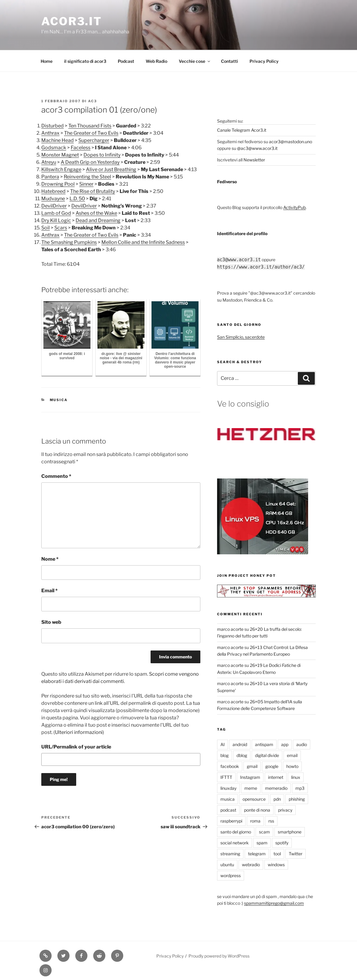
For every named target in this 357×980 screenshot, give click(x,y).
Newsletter (254, 160)
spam (262, 843)
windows (276, 865)
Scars (61, 228)
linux (296, 777)
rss (271, 821)
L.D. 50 (77, 199)
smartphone (290, 832)
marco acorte (230, 629)
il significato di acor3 (85, 61)
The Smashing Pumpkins (69, 242)
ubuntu (227, 865)
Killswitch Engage (61, 169)
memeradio (276, 788)
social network (235, 843)
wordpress (231, 875)
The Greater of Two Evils (91, 133)
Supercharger (94, 140)
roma (255, 821)
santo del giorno (236, 832)
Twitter (296, 854)
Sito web (51, 622)
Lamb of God (56, 213)
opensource (254, 799)
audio (302, 744)
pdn (277, 799)
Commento (56, 476)
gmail (252, 766)
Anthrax (50, 133)
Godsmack (54, 148)
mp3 (300, 788)
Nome (50, 559)
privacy (285, 810)
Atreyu (49, 162)
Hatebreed (53, 191)
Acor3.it (72, 21)
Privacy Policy (264, 61)
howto (292, 766)
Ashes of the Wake (96, 213)
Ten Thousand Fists (90, 126)
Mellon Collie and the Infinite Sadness (143, 242)
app (285, 744)
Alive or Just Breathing (111, 169)
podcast (228, 810)
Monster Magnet (60, 155)
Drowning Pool (58, 184)
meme (251, 788)
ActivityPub (294, 207)
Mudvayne (53, 199)
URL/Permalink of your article (76, 747)
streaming (230, 854)
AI (223, 744)
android (240, 744)
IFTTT (226, 777)
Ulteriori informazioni (79, 732)
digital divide (267, 755)
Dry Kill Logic (56, 220)
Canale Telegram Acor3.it (242, 130)
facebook (230, 766)
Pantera (50, 177)
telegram (257, 854)
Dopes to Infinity (102, 155)
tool (277, 854)
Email (49, 591)
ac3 (92, 101)
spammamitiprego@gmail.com (274, 903)
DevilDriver (54, 206)
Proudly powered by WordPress (219, 956)
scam (264, 832)
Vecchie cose (195, 61)
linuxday (228, 788)
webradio (251, 865)
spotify (282, 843)
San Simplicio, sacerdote (241, 337)
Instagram (250, 777)
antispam (264, 744)
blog (224, 755)
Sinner (86, 184)
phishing (297, 799)
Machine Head (58, 140)
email (292, 755)
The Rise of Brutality (93, 191)
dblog (242, 755)
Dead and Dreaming (98, 220)
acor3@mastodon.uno (291, 142)
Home (47, 61)
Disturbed (53, 126)
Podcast (126, 61)
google (272, 766)
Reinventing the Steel (87, 177)
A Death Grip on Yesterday (90, 162)
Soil (46, 228)
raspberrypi (231, 821)
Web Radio (156, 61)
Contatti (229, 61)
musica (59, 400)
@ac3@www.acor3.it (257, 148)
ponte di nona (257, 810)
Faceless (81, 148)
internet (276, 777)
